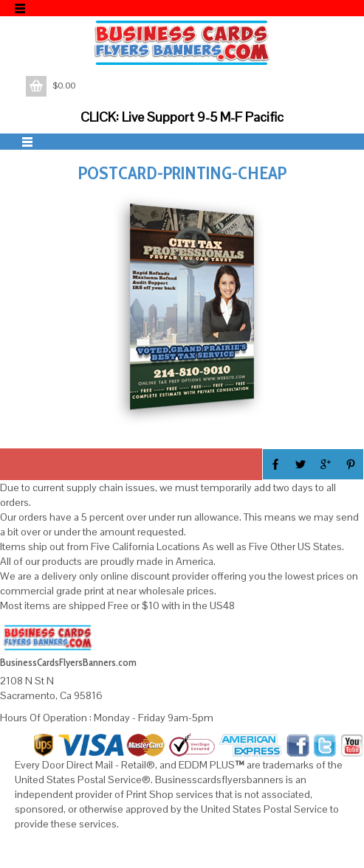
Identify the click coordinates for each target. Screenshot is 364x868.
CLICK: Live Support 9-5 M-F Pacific (182, 117)
